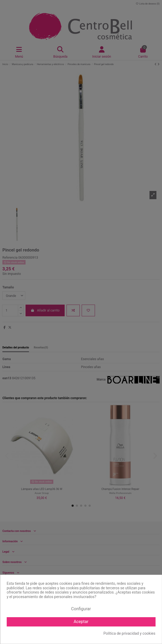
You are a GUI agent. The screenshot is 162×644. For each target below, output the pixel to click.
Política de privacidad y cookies (129, 633)
